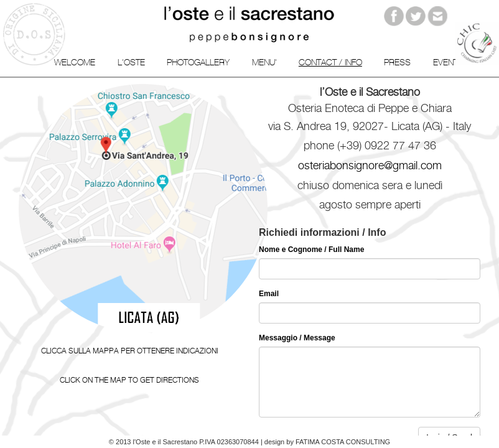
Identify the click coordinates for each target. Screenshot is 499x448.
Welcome (75, 62)
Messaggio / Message (297, 338)
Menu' (264, 62)
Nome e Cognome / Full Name (311, 250)
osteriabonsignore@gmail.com (370, 165)
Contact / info (330, 62)
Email (269, 294)
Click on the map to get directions (129, 380)
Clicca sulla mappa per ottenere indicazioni (130, 351)
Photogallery (198, 62)
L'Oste (131, 62)
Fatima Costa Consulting (343, 442)
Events (448, 62)
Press (397, 62)
